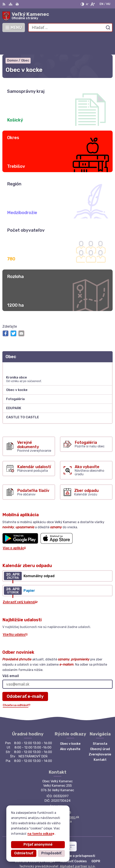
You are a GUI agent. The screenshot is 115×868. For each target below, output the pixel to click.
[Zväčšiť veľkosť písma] (93, 4)
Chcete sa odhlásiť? (17, 686)
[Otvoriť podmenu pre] (107, 347)
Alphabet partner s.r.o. (78, 847)
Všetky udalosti (15, 615)
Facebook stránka (57, 802)
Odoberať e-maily (25, 677)
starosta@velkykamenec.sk (58, 798)
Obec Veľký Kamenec (70, 852)
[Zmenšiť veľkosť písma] (87, 4)
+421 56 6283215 (58, 793)
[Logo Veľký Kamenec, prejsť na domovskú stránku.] (57, 16)
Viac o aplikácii (14, 529)
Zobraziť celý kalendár (20, 583)
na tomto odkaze (41, 834)
